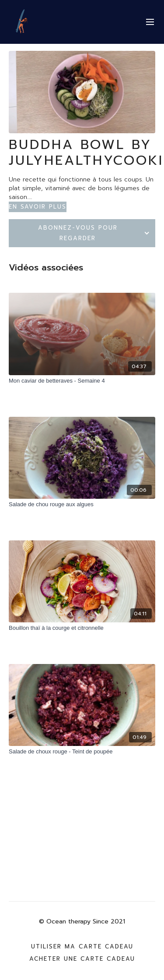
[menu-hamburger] (150, 22)
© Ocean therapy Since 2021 (82, 922)
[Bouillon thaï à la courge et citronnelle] (82, 628)
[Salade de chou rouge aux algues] (82, 504)
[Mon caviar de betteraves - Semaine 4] (82, 381)
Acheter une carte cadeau (82, 959)
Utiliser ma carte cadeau (82, 946)
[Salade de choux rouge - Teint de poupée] (82, 752)
